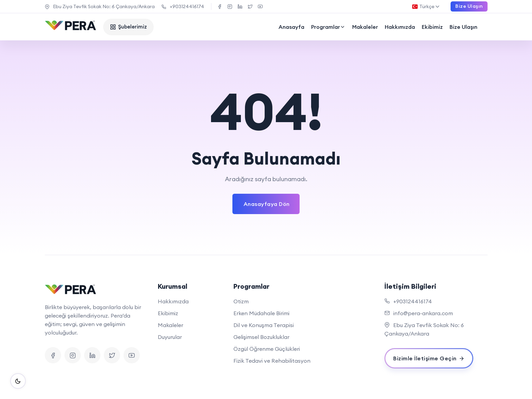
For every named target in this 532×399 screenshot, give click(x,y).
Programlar (328, 27)
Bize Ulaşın (463, 27)
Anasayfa (291, 27)
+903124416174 (183, 6)
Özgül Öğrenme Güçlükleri (267, 349)
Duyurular (170, 337)
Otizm (241, 301)
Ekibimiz (432, 27)
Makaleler (365, 27)
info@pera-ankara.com (423, 313)
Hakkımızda (400, 27)
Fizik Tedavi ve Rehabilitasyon (272, 361)
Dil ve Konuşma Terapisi (264, 325)
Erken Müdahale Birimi (261, 313)
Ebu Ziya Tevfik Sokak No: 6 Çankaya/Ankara (100, 6)
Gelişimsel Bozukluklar (261, 337)
